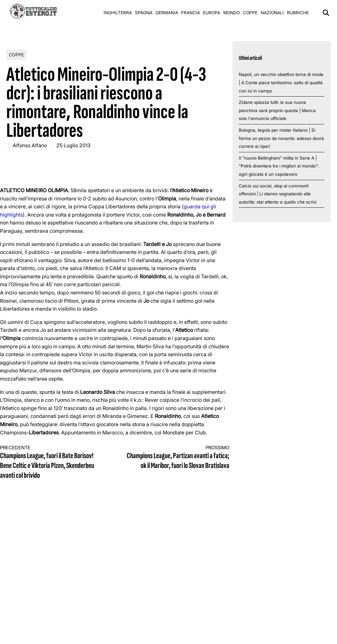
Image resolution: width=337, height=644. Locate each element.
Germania (167, 13)
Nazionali (272, 13)
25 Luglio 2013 (73, 145)
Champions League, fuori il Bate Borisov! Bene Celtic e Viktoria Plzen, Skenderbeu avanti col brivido (52, 463)
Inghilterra (118, 13)
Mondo (232, 13)
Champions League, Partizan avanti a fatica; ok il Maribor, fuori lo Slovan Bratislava (178, 458)
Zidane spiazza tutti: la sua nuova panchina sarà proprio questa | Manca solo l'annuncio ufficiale (277, 110)
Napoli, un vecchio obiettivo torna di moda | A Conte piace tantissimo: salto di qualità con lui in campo (281, 82)
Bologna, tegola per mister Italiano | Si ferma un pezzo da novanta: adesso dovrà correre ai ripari (281, 138)
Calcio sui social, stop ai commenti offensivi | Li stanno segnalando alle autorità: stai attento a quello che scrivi (278, 194)
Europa (212, 13)
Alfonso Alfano (30, 145)
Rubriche (298, 13)
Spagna (144, 13)
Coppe (250, 13)
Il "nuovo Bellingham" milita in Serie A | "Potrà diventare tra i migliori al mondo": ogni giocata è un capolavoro (279, 166)
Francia (191, 13)
